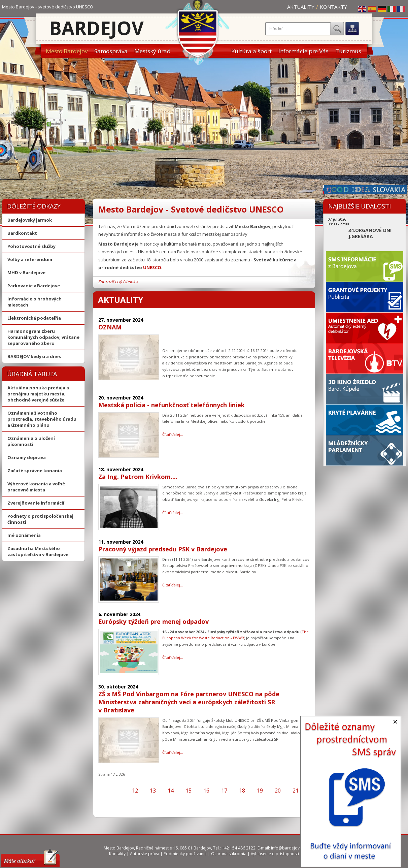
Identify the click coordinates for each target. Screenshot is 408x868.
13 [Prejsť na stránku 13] (153, 791)
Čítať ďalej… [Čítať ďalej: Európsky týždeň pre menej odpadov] (173, 657)
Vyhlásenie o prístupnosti (275, 854)
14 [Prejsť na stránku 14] (171, 791)
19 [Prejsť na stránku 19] (260, 791)
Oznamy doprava (27, 457)
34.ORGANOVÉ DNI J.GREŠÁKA (370, 233)
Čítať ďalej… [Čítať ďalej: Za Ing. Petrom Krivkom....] (173, 512)
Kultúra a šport (251, 51)
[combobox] (298, 29)
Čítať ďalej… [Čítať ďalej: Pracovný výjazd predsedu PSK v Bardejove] (173, 585)
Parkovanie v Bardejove (34, 286)
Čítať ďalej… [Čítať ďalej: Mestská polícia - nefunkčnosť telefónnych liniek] (173, 434)
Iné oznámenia (24, 535)
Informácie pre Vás (303, 51)
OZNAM (110, 327)
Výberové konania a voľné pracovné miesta (36, 487)
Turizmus (348, 51)
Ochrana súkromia (229, 854)
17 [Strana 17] (224, 791)
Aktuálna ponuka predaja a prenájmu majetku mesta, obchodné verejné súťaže (38, 394)
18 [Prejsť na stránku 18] (242, 791)
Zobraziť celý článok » (118, 282)
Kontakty (333, 7)
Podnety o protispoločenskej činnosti (40, 519)
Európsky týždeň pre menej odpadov (154, 621)
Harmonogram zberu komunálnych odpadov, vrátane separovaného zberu (43, 337)
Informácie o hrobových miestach (35, 302)
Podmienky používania (185, 854)
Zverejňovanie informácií (36, 503)
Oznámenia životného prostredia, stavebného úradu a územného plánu (42, 419)
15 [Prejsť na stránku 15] (189, 791)
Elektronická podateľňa (34, 318)
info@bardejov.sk (288, 848)
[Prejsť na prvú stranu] (108, 791)
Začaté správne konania (35, 471)
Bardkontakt (22, 233)
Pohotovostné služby (31, 246)
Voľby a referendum (30, 259)
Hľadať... (337, 29)
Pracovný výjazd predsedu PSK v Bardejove (163, 549)
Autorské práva (145, 854)
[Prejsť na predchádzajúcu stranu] (120, 791)
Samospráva (111, 51)
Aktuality (301, 7)
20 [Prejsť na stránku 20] (278, 791)
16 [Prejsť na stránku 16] (206, 791)
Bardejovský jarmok (30, 220)
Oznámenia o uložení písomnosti (31, 441)
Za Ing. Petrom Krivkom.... (138, 477)
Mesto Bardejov (67, 51)
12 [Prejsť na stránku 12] (135, 791)
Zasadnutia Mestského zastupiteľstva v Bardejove (38, 551)
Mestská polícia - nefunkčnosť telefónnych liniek (172, 405)
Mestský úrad (152, 51)
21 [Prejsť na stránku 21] (296, 791)
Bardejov (96, 28)
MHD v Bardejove (26, 272)
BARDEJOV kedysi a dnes (34, 356)
